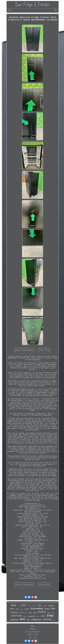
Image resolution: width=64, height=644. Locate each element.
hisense (27, 609)
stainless (14, 612)
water (35, 613)
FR (35, 638)
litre (26, 613)
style (28, 620)
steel (40, 605)
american (16, 616)
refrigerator (36, 619)
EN (30, 638)
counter (45, 606)
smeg (17, 609)
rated (30, 613)
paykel (38, 616)
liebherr (34, 606)
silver (12, 609)
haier (49, 613)
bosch (21, 613)
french (47, 609)
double (22, 609)
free (53, 608)
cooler (29, 606)
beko (54, 620)
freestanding (37, 608)
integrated (14, 620)
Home (33, 626)
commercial (31, 616)
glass (53, 613)
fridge (50, 615)
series (25, 616)
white (43, 616)
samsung (47, 619)
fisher (19, 606)
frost (24, 605)
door (22, 619)
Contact (33, 629)
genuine (51, 606)
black (14, 605)
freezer (42, 612)
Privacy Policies (33, 632)
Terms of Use (33, 635)
